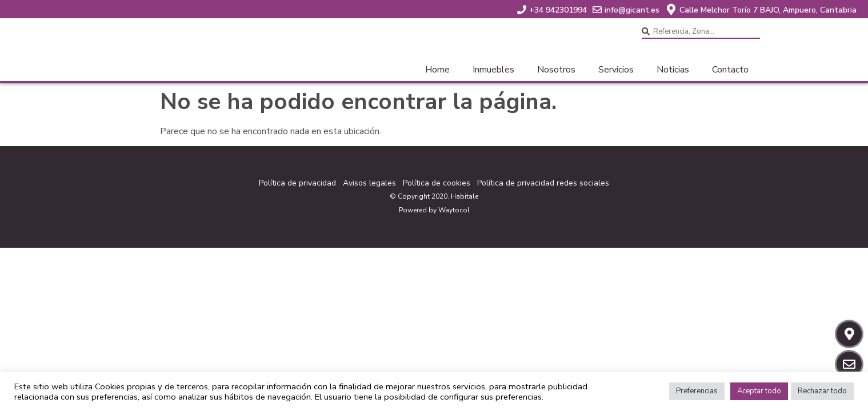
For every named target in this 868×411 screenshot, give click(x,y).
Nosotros (556, 70)
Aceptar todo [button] (759, 391)
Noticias (673, 70)
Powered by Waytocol (434, 210)
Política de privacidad (297, 183)
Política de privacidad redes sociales (543, 183)
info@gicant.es (632, 10)
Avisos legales (369, 183)
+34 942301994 (558, 10)
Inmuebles (493, 70)
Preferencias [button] (697, 391)
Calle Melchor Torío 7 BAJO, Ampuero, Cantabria (768, 10)
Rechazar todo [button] (822, 391)
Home (437, 70)
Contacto (730, 70)
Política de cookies (437, 183)
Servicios (616, 70)
